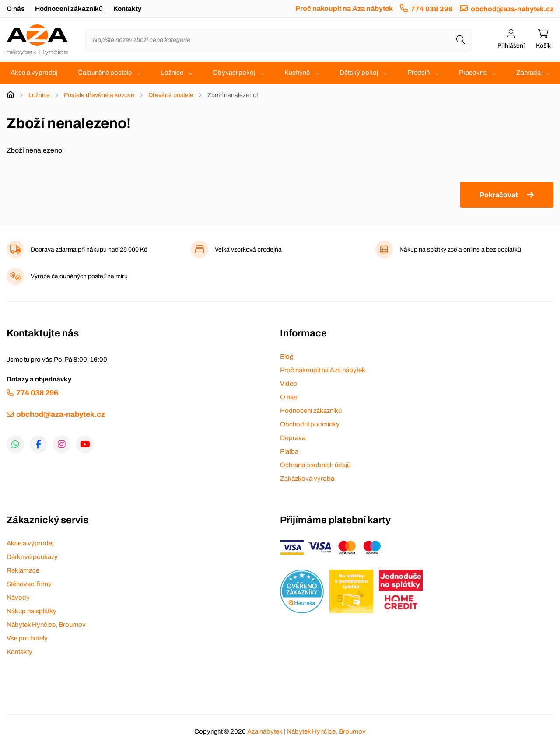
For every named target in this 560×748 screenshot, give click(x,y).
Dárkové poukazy (32, 557)
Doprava (293, 438)
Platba (289, 451)
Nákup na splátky (31, 611)
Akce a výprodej (34, 73)
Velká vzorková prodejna (248, 250)
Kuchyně (297, 73)
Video (289, 384)
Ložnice (172, 73)
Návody (18, 598)
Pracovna (473, 73)
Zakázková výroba (307, 479)
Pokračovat (499, 195)
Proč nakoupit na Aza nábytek (344, 9)
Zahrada (528, 73)
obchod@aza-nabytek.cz (512, 9)
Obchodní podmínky (310, 424)
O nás (16, 9)
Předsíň (418, 73)
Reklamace (23, 570)
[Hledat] (461, 40)
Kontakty (127, 9)
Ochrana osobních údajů (315, 465)
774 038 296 (432, 9)
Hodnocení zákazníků (69, 9)
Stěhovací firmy (29, 584)
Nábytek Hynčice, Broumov (46, 625)
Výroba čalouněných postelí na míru (79, 276)
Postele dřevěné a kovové (99, 95)
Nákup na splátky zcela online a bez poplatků (460, 250)
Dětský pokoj (359, 73)
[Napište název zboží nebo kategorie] (278, 40)
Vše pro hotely (27, 638)
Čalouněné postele (105, 73)
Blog (287, 357)
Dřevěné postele (171, 95)
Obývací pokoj (234, 73)
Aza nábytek (265, 731)
